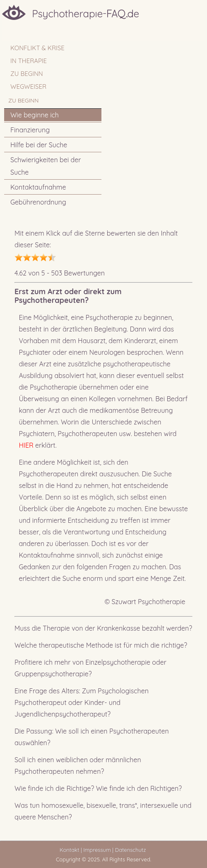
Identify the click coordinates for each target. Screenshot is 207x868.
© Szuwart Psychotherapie (145, 602)
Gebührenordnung (38, 202)
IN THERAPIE (29, 61)
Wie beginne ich (35, 115)
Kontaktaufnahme (38, 187)
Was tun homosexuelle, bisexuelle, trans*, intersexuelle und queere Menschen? (103, 811)
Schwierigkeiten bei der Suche (46, 166)
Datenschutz (132, 850)
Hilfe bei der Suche (39, 145)
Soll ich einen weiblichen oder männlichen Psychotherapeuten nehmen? (78, 766)
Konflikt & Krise (37, 48)
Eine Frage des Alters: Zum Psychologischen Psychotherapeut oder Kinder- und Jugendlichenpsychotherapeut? (82, 702)
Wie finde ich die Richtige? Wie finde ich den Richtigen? (98, 788)
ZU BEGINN (27, 74)
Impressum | (98, 850)
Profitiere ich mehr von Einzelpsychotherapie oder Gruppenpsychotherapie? (90, 668)
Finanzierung (30, 130)
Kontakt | (71, 850)
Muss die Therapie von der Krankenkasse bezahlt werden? (103, 628)
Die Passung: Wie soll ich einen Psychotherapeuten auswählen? (92, 737)
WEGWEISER (28, 87)
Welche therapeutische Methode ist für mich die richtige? (101, 645)
